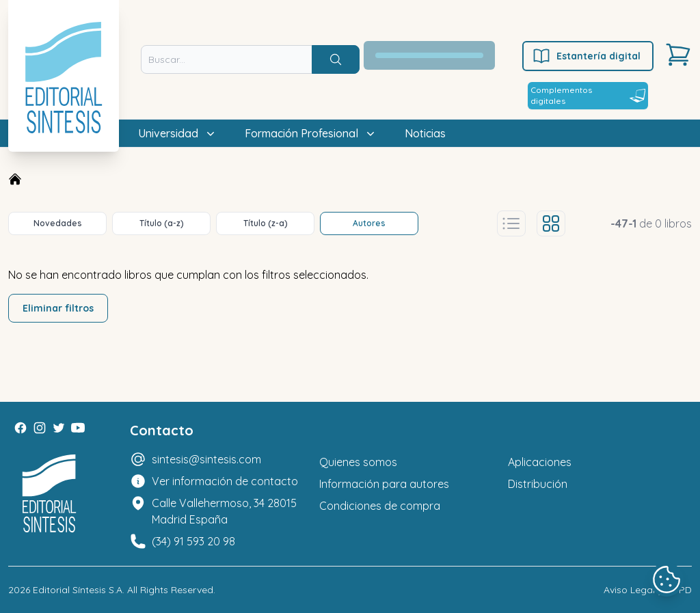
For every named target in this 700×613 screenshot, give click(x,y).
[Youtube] (78, 428)
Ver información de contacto (225, 481)
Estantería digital (586, 56)
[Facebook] (21, 428)
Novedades (58, 223)
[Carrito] (678, 55)
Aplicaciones (540, 462)
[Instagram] (40, 428)
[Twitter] (59, 428)
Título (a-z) (162, 223)
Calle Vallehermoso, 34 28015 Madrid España (224, 511)
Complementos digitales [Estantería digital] (588, 95)
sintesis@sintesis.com (206, 459)
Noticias (425, 133)
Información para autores (384, 484)
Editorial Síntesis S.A (78, 590)
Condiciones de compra (380, 506)
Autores (369, 223)
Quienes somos (358, 462)
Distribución (538, 484)
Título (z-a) (266, 223)
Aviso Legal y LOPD (648, 590)
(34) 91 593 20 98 (193, 541)
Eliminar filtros (58, 308)
